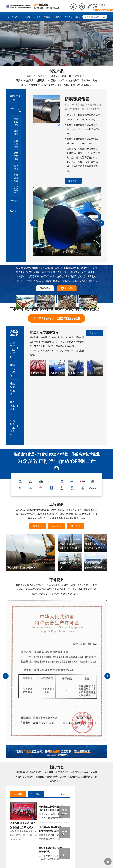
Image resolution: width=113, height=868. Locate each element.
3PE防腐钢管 (16, 156)
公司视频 (67, 288)
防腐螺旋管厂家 (76, 109)
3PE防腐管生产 (93, 109)
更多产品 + (94, 333)
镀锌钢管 (16, 167)
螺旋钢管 (16, 133)
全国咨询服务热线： (56, 318)
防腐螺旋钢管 (16, 144)
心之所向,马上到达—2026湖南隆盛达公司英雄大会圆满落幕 (23, 828)
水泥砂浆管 (16, 190)
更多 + (64, 794)
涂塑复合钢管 (16, 122)
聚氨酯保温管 (16, 178)
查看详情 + (73, 181)
